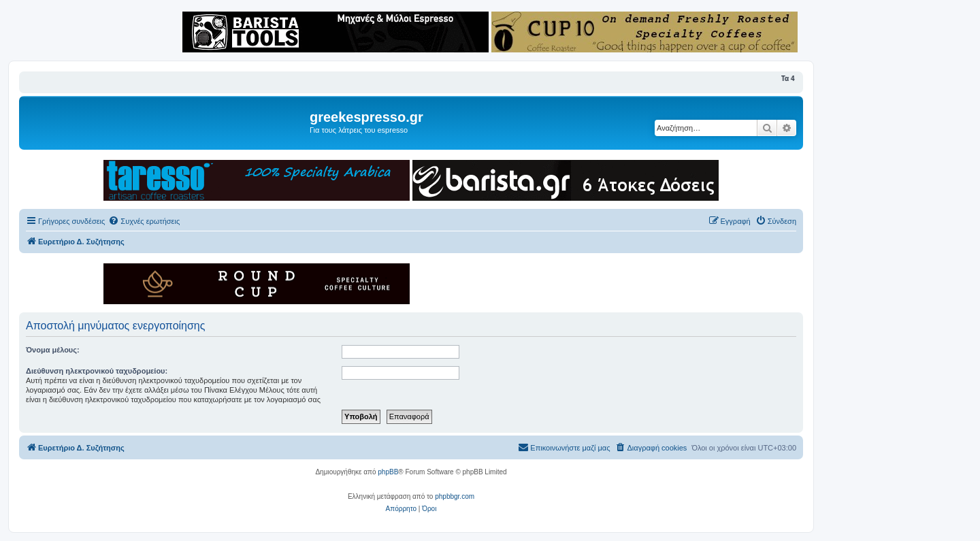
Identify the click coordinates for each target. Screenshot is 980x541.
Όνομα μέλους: (53, 350)
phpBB (388, 472)
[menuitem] (144, 221)
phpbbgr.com (455, 496)
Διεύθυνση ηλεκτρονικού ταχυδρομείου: (97, 371)
